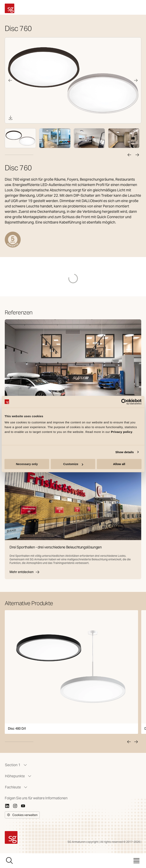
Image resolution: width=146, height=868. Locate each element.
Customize (73, 464)
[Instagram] (15, 806)
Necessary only (27, 464)
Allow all (119, 464)
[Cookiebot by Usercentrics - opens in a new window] (124, 402)
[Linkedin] (7, 806)
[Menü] (136, 861)
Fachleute (16, 787)
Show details (125, 452)
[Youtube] (23, 806)
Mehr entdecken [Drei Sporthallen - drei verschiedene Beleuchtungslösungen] (25, 572)
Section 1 (16, 765)
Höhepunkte (18, 776)
